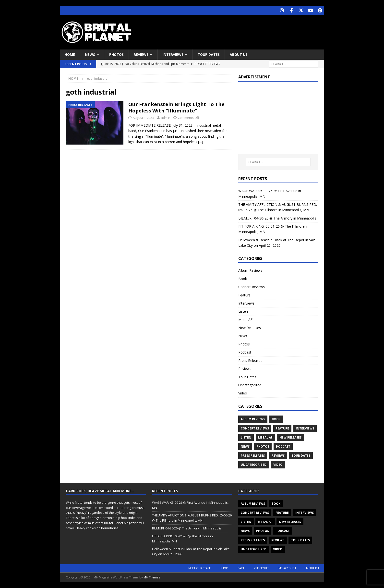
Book (243, 278)
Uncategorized (250, 385)
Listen (243, 311)
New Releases (250, 327)
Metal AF (245, 319)
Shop (224, 568)
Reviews (141, 54)
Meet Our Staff (199, 568)
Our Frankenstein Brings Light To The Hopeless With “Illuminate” (176, 107)
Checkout (261, 568)
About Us (239, 54)
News (90, 54)
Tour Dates (209, 54)
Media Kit (313, 568)
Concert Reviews (252, 287)
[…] (201, 141)
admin (166, 117)
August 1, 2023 (143, 117)
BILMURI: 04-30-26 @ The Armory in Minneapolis (277, 218)
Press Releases (250, 360)
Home (70, 54)
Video (243, 393)
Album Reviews (250, 270)
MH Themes (152, 577)
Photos (116, 54)
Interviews (173, 54)
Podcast (245, 352)
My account (287, 568)
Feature (244, 295)
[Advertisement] (239, 31)
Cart (241, 568)
